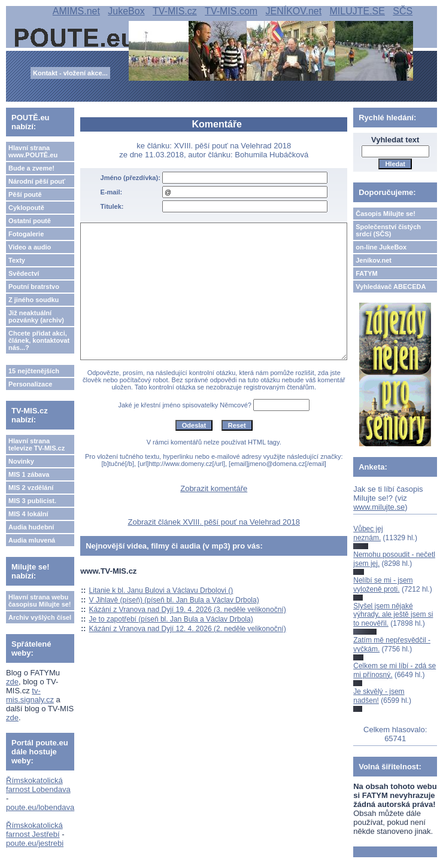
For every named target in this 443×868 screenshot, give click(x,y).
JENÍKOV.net (293, 11)
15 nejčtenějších (34, 371)
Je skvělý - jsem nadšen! (379, 696)
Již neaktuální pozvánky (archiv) (36, 316)
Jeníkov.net (374, 260)
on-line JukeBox (381, 247)
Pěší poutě (25, 194)
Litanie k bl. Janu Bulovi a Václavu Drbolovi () (161, 590)
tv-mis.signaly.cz (30, 695)
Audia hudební (31, 527)
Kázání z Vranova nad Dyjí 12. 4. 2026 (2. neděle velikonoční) (188, 629)
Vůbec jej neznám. (368, 533)
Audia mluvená (32, 540)
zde (12, 682)
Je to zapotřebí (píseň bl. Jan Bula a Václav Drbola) (171, 619)
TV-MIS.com (231, 11)
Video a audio (30, 247)
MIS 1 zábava (29, 474)
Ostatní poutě (30, 221)
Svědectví (24, 273)
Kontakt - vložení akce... (70, 73)
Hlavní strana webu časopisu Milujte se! (40, 601)
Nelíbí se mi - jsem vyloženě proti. (383, 584)
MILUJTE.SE (357, 11)
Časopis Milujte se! (386, 214)
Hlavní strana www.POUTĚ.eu (33, 151)
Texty (17, 260)
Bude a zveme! (31, 168)
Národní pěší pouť (37, 181)
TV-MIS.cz (175, 11)
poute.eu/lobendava (40, 807)
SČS (403, 11)
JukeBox (126, 11)
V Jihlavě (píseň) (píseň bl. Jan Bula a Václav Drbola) (174, 600)
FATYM (366, 273)
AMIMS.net (76, 11)
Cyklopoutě (26, 208)
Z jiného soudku (34, 300)
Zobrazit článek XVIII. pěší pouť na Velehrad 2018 (213, 522)
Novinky (21, 461)
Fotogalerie (26, 234)
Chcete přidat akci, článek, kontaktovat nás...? (39, 340)
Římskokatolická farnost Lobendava (38, 785)
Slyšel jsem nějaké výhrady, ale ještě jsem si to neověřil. (393, 615)
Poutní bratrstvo (34, 287)
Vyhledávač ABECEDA (391, 287)
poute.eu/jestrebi (35, 843)
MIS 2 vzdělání (31, 488)
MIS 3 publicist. (32, 501)
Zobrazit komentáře (214, 488)
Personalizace (30, 384)
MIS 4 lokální (28, 514)
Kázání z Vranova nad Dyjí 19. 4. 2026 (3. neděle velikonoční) (188, 610)
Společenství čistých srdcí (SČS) (388, 230)
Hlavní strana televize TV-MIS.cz (37, 444)
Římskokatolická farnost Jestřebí (34, 830)
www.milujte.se (379, 507)
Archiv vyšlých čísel (40, 617)
